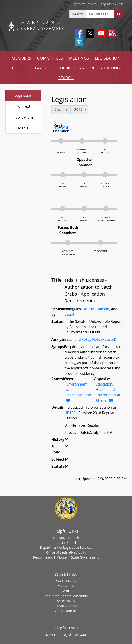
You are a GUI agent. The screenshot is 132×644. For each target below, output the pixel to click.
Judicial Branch (66, 542)
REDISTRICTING (105, 68)
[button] (65, 440)
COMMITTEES (50, 58)
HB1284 (71, 413)
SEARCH (66, 78)
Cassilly (88, 309)
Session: (61, 110)
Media (23, 128)
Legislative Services (84, 4)
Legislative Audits (112, 4)
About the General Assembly (66, 596)
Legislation (23, 95)
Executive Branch (66, 538)
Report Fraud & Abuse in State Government (66, 557)
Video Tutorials (66, 611)
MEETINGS (79, 58)
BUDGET (20, 68)
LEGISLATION (108, 58)
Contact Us (66, 586)
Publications (23, 117)
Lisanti (70, 314)
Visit (66, 591)
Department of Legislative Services (66, 547)
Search (78, 14)
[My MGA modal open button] (111, 33)
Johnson (103, 309)
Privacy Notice (66, 606)
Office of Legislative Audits (66, 552)
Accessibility (66, 601)
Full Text (23, 106)
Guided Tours (66, 581)
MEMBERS (21, 58)
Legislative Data (74, 634)
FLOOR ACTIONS (68, 68)
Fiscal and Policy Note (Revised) (90, 339)
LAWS (40, 68)
